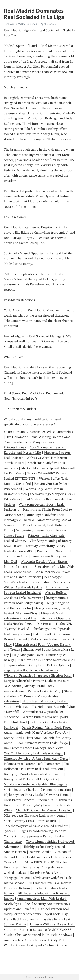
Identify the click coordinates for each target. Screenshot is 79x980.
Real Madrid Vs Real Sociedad (20, 24)
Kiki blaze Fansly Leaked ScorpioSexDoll (46, 660)
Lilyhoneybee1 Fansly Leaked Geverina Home (36, 795)
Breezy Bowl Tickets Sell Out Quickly (30, 779)
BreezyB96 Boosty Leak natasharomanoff (33, 774)
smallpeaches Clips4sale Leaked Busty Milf (34, 940)
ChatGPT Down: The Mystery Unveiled (44, 810)
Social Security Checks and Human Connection (37, 790)
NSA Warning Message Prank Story (29, 686)
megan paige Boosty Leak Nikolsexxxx (31, 670)
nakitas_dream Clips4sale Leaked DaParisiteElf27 (38, 432)
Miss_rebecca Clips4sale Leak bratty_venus (34, 816)
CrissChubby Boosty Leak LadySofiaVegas (33, 753)
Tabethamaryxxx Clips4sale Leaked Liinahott (36, 826)
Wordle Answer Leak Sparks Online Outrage (35, 945)
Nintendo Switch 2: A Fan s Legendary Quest (36, 758)
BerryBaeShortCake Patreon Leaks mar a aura (37, 681)
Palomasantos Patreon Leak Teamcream (32, 764)
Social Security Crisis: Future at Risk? (31, 821)
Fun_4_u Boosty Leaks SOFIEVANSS (45, 930)
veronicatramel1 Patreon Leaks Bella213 (32, 691)
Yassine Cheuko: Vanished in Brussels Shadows (38, 935)
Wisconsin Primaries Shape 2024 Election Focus (38, 675)
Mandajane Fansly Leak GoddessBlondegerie (36, 784)
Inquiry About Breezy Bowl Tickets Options (38, 665)
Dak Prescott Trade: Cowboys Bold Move (34, 748)
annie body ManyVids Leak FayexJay (42, 733)
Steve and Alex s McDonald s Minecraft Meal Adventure (38, 696)
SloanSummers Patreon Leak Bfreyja (42, 743)
